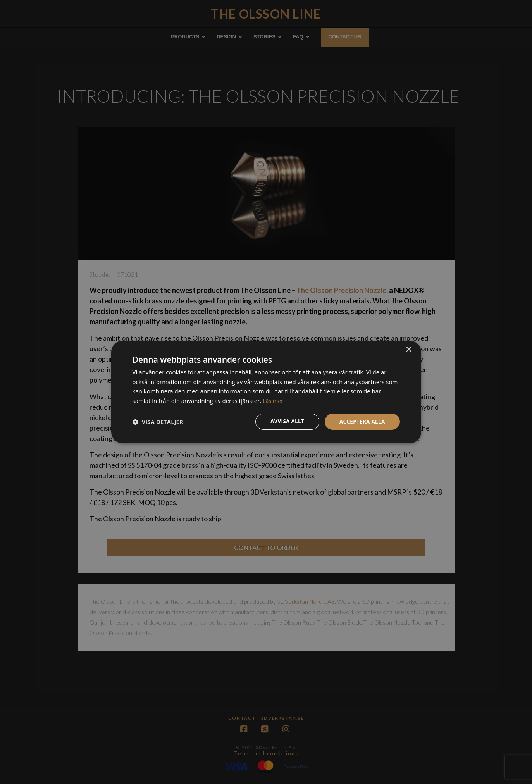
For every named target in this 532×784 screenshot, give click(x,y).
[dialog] (266, 392)
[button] (158, 422)
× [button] (409, 349)
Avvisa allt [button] (284, 421)
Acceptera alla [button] (361, 421)
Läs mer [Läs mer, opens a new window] (274, 400)
